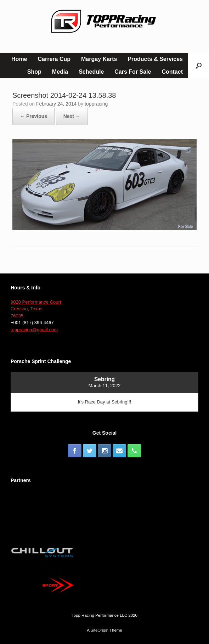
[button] (199, 66)
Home (19, 59)
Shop (34, 72)
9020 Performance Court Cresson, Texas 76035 (36, 309)
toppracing (96, 104)
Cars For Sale (133, 72)
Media (60, 72)
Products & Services (155, 59)
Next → (72, 116)
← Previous (33, 116)
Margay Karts (99, 59)
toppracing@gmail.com (34, 330)
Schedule (91, 72)
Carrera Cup (54, 59)
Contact (172, 72)
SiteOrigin (99, 630)
